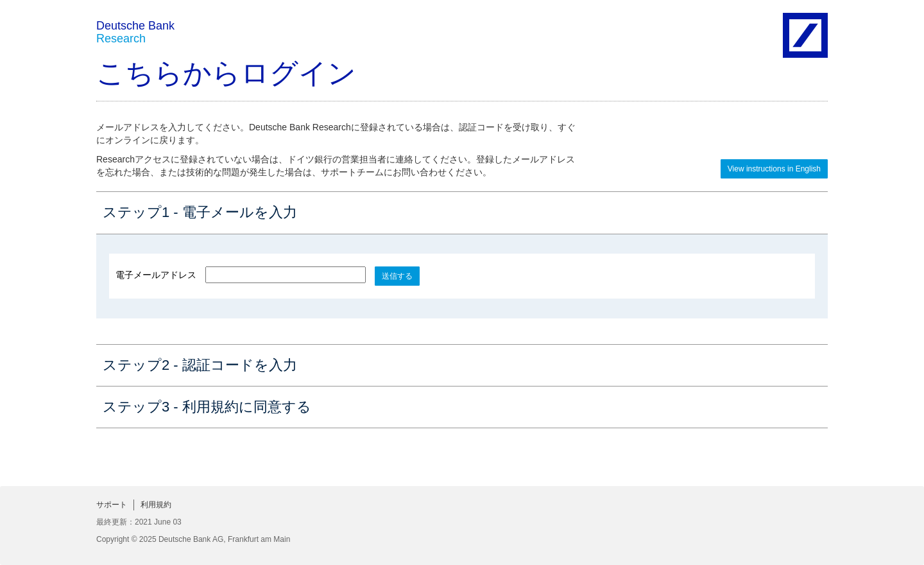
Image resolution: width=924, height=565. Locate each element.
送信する (397, 276)
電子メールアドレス (156, 275)
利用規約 (156, 505)
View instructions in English (774, 169)
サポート (112, 505)
